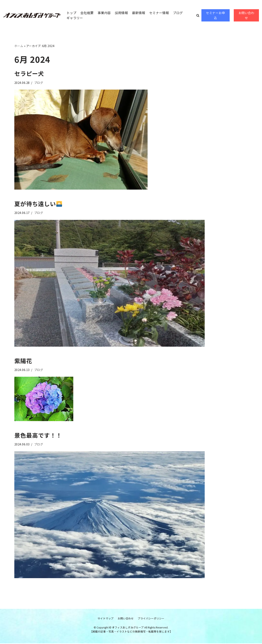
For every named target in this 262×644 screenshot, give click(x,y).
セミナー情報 (159, 12)
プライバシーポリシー (151, 619)
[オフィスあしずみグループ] (32, 15)
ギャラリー (75, 18)
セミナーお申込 (215, 15)
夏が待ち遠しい (38, 204)
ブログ (178, 12)
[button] (198, 15)
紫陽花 (23, 361)
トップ (71, 12)
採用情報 (121, 12)
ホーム (19, 46)
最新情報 (139, 12)
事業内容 (104, 12)
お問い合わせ (246, 15)
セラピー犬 (29, 74)
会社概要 (87, 12)
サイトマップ (106, 619)
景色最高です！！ (38, 436)
